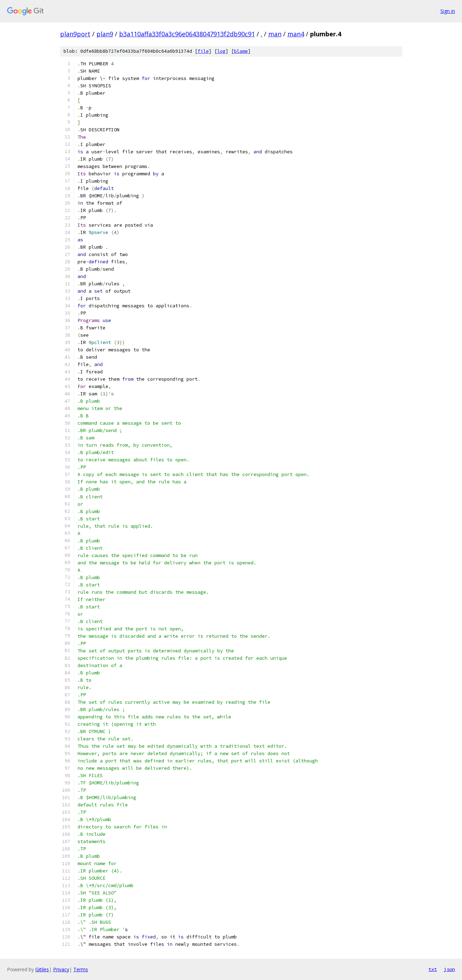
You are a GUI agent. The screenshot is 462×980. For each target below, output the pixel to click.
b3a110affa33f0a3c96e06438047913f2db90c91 (187, 34)
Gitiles (42, 969)
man (275, 34)
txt (433, 969)
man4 (296, 34)
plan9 (105, 34)
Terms (81, 969)
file (203, 51)
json (449, 969)
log (221, 51)
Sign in (448, 11)
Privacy (61, 969)
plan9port (75, 34)
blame (241, 51)
